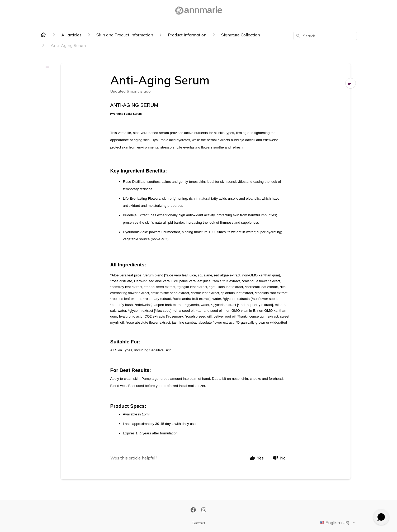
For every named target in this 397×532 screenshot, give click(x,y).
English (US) (339, 523)
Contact (199, 523)
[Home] (43, 35)
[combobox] (325, 36)
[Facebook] (193, 510)
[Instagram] (204, 510)
